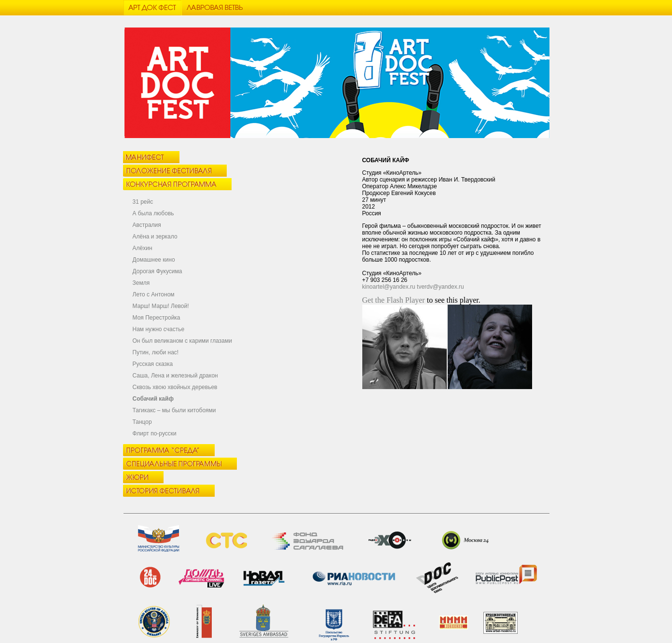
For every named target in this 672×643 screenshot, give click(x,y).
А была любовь (153, 213)
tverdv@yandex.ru (440, 287)
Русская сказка (153, 364)
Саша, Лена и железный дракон (175, 376)
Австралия (147, 225)
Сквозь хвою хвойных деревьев (175, 387)
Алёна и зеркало (155, 237)
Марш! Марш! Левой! (161, 306)
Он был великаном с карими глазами (182, 341)
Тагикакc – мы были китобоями (174, 410)
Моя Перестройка (157, 318)
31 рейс (143, 202)
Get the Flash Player (394, 300)
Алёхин (143, 248)
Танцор (142, 422)
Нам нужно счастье (159, 329)
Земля (141, 283)
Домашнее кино (154, 260)
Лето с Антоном (154, 294)
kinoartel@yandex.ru (389, 287)
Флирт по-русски (155, 433)
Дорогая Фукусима (158, 271)
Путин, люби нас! (156, 352)
